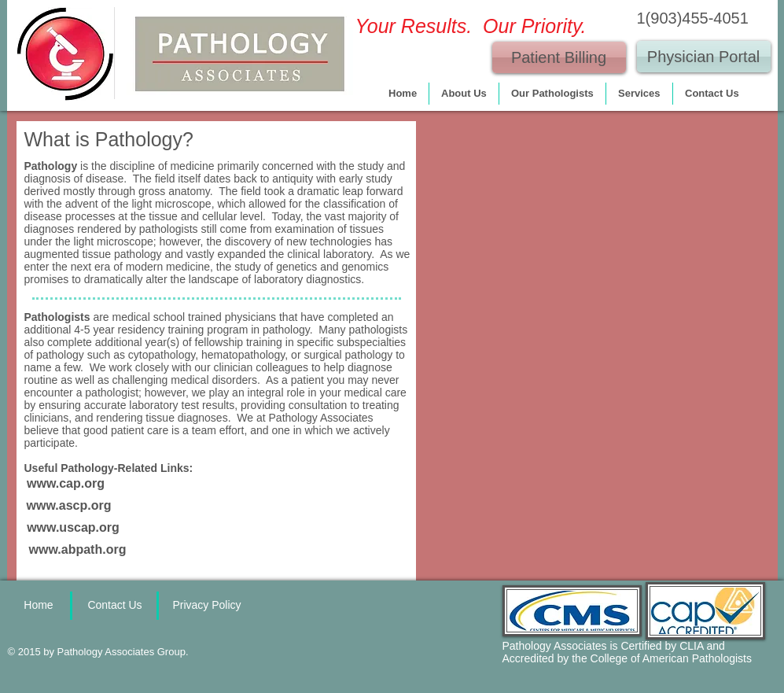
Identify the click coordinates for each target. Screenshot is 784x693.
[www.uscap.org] (74, 528)
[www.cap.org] (66, 484)
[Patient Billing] (559, 57)
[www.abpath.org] (78, 550)
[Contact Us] (115, 606)
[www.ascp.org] (69, 506)
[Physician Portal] (704, 57)
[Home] (39, 606)
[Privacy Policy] (207, 606)
